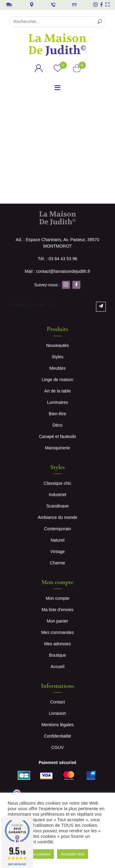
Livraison (57, 713)
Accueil (57, 667)
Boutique (57, 655)
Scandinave (57, 506)
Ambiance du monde (57, 517)
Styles (57, 357)
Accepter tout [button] (73, 854)
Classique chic (57, 483)
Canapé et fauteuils (57, 436)
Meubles (57, 368)
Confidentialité (57, 736)
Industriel (57, 495)
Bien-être (57, 414)
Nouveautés (57, 345)
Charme (58, 563)
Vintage (57, 551)
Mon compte (57, 598)
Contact (57, 702)
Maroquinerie (58, 448)
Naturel (57, 540)
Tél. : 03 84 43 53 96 (57, 259)
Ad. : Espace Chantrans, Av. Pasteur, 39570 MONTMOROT (58, 243)
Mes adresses (57, 644)
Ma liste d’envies (58, 610)
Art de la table (57, 391)
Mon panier (57, 621)
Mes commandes (57, 632)
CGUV (57, 747)
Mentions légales (57, 725)
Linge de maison (57, 380)
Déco (57, 425)
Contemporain (58, 529)
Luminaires (57, 402)
